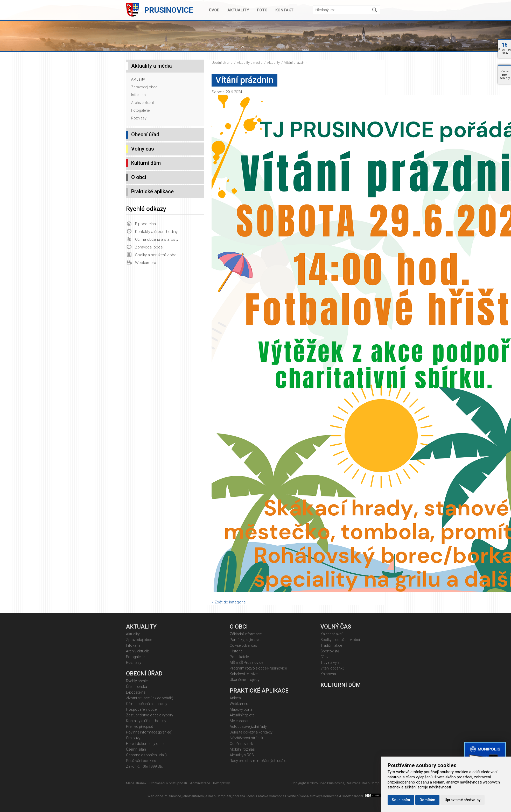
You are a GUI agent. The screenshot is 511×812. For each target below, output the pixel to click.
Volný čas (143, 149)
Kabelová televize (244, 674)
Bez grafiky (221, 783)
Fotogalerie (140, 110)
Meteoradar (239, 721)
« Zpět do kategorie (229, 602)
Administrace (200, 783)
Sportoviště (330, 651)
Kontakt (284, 10)
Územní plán (136, 749)
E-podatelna (145, 224)
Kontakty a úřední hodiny (156, 232)
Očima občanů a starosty (157, 239)
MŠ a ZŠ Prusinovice (246, 663)
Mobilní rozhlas (242, 749)
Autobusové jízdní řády (248, 726)
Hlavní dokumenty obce (145, 744)
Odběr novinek (241, 744)
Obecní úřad (145, 134)
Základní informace (246, 634)
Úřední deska (136, 687)
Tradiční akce (331, 645)
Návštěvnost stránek (246, 738)
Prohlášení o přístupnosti (168, 783)
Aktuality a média (250, 63)
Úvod (214, 10)
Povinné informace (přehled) (149, 732)
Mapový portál (241, 709)
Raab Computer (374, 783)
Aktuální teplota (242, 715)
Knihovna (328, 674)
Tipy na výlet (330, 663)
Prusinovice (169, 10)
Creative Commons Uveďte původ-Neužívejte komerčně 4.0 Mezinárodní (310, 796)
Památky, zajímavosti (247, 640)
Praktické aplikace (152, 191)
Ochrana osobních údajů (146, 755)
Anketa (235, 698)
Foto (262, 10)
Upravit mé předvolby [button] (463, 800)
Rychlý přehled (138, 681)
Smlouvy (133, 738)
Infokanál (139, 95)
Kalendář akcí (331, 634)
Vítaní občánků (332, 668)
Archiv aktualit (143, 103)
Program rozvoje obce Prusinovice (258, 668)
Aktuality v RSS (242, 755)
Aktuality (238, 10)
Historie (236, 651)
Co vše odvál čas (243, 645)
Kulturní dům (146, 163)
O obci (139, 177)
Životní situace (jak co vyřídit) (150, 698)
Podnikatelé (239, 657)
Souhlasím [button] (401, 800)
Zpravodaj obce (144, 87)
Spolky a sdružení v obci (156, 255)
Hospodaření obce (141, 709)
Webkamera (146, 263)
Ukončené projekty (245, 680)
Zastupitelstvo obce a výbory (150, 715)
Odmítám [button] (427, 800)
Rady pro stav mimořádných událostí (260, 761)
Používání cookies (141, 761)
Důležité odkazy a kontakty (251, 732)
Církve (325, 657)
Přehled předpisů (140, 726)
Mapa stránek (136, 783)
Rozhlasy (139, 118)
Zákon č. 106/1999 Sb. (144, 766)
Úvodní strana (222, 63)
